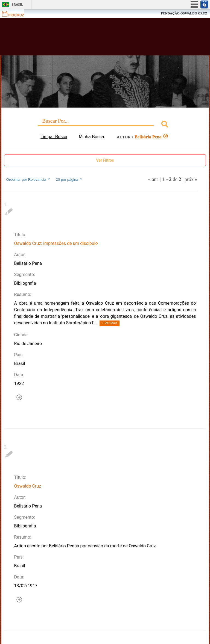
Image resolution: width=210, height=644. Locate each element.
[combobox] (105, 125)
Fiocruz (16, 14)
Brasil (17, 5)
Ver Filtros (105, 160)
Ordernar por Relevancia (29, 179)
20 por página (69, 179)
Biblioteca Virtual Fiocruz (92, 39)
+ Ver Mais (110, 323)
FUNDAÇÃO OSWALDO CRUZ (184, 13)
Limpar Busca (54, 137)
